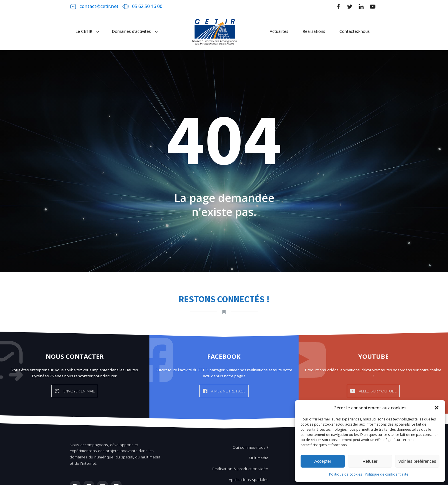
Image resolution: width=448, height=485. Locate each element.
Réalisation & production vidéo (240, 469)
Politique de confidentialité (387, 474)
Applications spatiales (249, 479)
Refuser (370, 461)
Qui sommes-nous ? (250, 447)
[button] (437, 408)
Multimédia (259, 458)
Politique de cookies (346, 474)
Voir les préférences (417, 461)
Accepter (323, 461)
